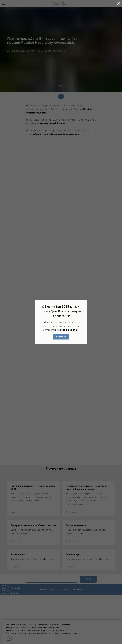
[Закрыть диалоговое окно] (118, 4)
